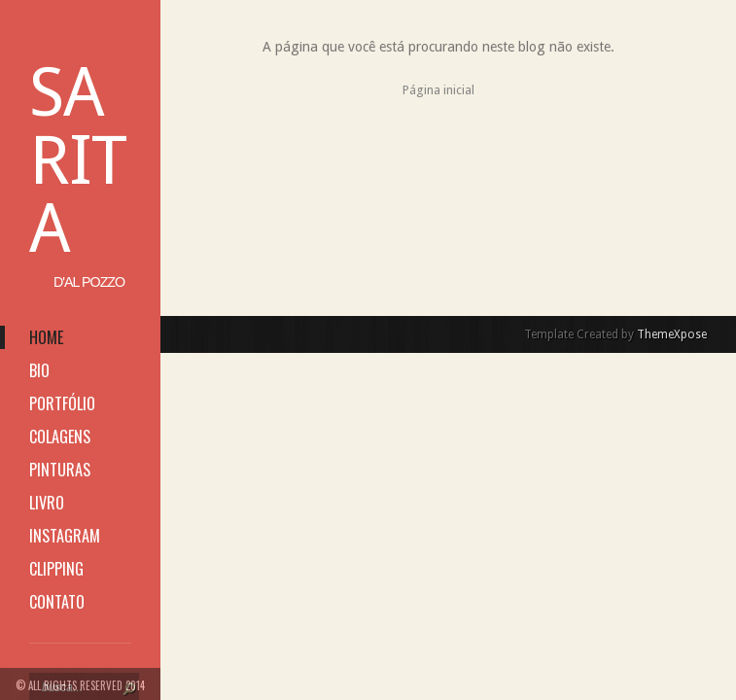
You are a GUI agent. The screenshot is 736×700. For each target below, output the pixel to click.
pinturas (60, 470)
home (46, 337)
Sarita (78, 160)
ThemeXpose (672, 334)
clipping (56, 569)
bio (39, 370)
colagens (60, 437)
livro (47, 503)
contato (57, 602)
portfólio (62, 403)
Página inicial (438, 90)
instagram (65, 536)
